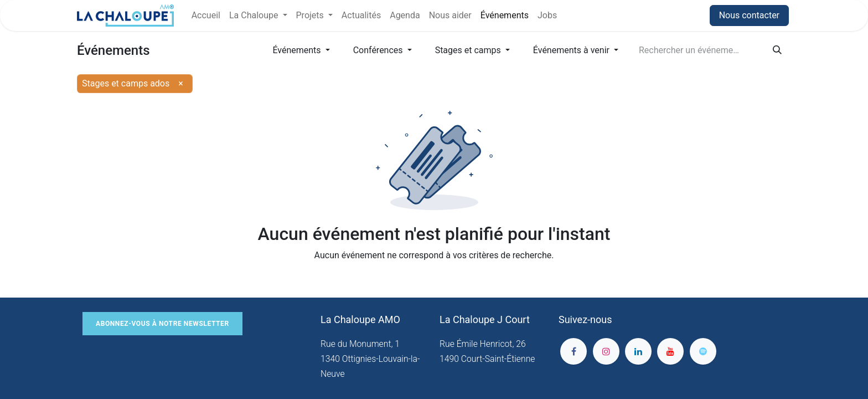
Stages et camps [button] (469, 50)
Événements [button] (298, 50)
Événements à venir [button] (572, 50)
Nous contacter (749, 15)
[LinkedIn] (638, 351)
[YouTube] (670, 351)
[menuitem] (206, 16)
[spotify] (703, 351)
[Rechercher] (777, 50)
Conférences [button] (379, 50)
